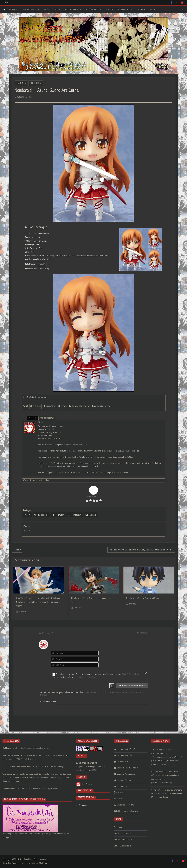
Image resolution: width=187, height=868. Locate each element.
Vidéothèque (50, 9)
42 (151, 9)
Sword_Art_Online (80, 407)
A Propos (120, 793)
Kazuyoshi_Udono (102, 407)
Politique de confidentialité (127, 811)
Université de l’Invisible (118, 9)
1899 (17, 550)
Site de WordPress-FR (123, 846)
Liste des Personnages (126, 774)
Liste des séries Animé (126, 749)
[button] (16, 9)
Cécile (30, 97)
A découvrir (92, 9)
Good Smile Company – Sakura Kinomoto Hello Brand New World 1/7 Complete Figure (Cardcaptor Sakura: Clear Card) (38, 602)
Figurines (21, 83)
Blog (140, 9)
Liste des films (122, 762)
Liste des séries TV (124, 755)
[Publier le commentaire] (132, 686)
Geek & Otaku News (130, 674)
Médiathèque (72, 9)
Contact (120, 799)
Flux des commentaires (123, 840)
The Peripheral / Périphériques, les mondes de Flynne (141, 550)
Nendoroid (51, 407)
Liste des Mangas (124, 780)
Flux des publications (122, 834)
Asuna (64, 407)
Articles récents (47, 418)
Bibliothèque (29, 9)
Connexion (142, 633)
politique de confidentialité (88, 677)
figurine (37, 407)
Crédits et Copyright (125, 805)
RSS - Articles (84, 784)
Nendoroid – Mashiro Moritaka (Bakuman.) (144, 598)
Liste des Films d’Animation (128, 768)
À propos (33, 418)
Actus (12, 9)
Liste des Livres (123, 786)
